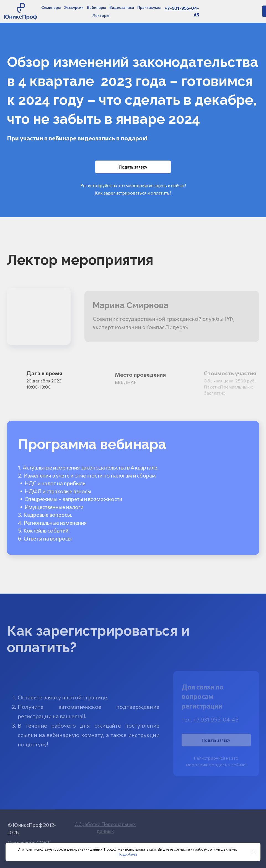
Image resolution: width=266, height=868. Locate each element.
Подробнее (128, 854)
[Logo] (20, 11)
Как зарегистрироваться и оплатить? (133, 193)
